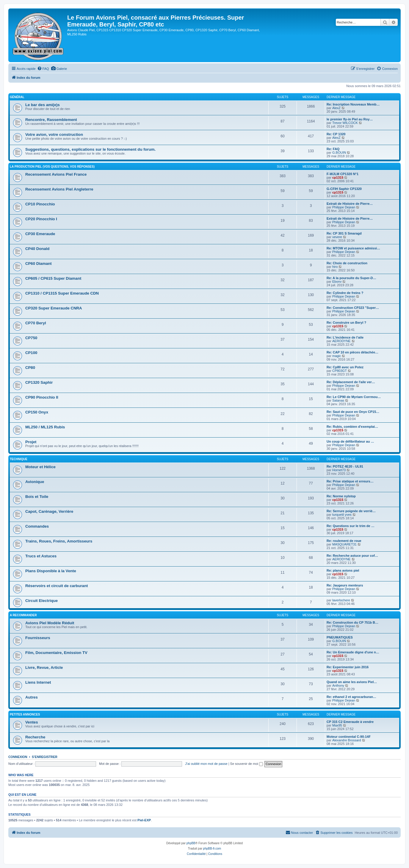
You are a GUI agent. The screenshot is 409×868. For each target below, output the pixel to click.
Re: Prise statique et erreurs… (350, 481)
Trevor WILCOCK (345, 123)
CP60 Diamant (39, 264)
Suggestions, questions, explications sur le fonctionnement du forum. (90, 149)
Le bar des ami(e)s (43, 105)
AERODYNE (341, 341)
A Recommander (23, 615)
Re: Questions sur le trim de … (351, 526)
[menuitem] (43, 69)
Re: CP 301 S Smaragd (344, 233)
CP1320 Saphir (39, 382)
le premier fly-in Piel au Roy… (350, 119)
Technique (19, 459)
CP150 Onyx (37, 412)
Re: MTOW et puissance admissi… (353, 248)
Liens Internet (38, 682)
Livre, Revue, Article (44, 667)
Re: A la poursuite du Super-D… (351, 278)
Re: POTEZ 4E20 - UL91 (345, 466)
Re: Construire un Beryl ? (346, 323)
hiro (335, 267)
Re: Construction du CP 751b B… (352, 622)
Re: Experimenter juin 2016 (348, 667)
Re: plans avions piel (343, 570)
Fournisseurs (38, 638)
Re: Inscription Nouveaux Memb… (353, 104)
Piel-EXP (144, 820)
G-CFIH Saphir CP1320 (344, 189)
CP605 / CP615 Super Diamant (53, 278)
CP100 (31, 353)
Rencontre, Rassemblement (51, 120)
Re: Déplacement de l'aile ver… (351, 382)
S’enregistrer (45, 757)
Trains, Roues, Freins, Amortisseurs (59, 541)
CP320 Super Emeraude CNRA (54, 308)
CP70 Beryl (36, 323)
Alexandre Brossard (347, 740)
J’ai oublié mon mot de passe (206, 764)
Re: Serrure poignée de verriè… (351, 511)
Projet (31, 442)
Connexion (18, 757)
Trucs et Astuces (41, 556)
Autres (32, 697)
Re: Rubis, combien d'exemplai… (352, 427)
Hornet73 (339, 470)
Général (17, 97)
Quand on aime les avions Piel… (352, 682)
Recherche (35, 737)
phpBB (191, 843)
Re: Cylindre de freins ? (345, 293)
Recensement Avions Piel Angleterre (59, 189)
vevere (337, 237)
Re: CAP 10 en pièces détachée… (352, 352)
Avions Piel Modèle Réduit (50, 623)
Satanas (338, 400)
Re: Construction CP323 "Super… (353, 308)
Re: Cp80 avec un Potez (345, 367)
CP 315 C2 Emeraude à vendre (350, 722)
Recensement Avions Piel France (56, 174)
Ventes (32, 722)
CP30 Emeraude (40, 234)
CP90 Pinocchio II (42, 397)
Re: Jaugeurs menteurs (345, 585)
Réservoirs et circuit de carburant (57, 586)
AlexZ (336, 108)
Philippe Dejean (344, 207)
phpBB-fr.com (212, 849)
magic (337, 356)
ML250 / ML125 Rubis (45, 427)
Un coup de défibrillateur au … (350, 441)
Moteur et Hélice (40, 467)
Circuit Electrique (41, 601)
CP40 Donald (37, 249)
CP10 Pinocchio (40, 204)
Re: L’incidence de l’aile (345, 337)
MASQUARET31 (344, 544)
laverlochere (341, 600)
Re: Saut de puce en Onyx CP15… (353, 412)
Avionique (35, 482)
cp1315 (338, 177)
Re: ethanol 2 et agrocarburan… (351, 697)
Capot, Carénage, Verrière (49, 511)
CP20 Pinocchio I (41, 219)
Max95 (337, 725)
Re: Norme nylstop (341, 496)
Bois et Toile (37, 497)
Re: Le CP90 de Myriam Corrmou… (354, 397)
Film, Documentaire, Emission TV (56, 653)
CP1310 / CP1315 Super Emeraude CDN (62, 293)
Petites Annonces (25, 714)
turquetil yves (342, 515)
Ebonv (337, 282)
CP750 (31, 338)
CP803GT (340, 371)
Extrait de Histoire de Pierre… (350, 204)
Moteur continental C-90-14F (349, 737)
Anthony (338, 685)
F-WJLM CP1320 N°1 (343, 174)
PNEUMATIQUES (340, 637)
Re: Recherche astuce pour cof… (352, 556)
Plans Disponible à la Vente (51, 571)
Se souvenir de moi (247, 764)
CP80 (30, 368)
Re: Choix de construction (347, 263)
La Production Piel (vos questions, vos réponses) (52, 167)
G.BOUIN (339, 152)
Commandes (37, 526)
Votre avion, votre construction (54, 135)
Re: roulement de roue (344, 541)
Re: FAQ (333, 149)
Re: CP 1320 (336, 134)
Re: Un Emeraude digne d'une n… (353, 652)
